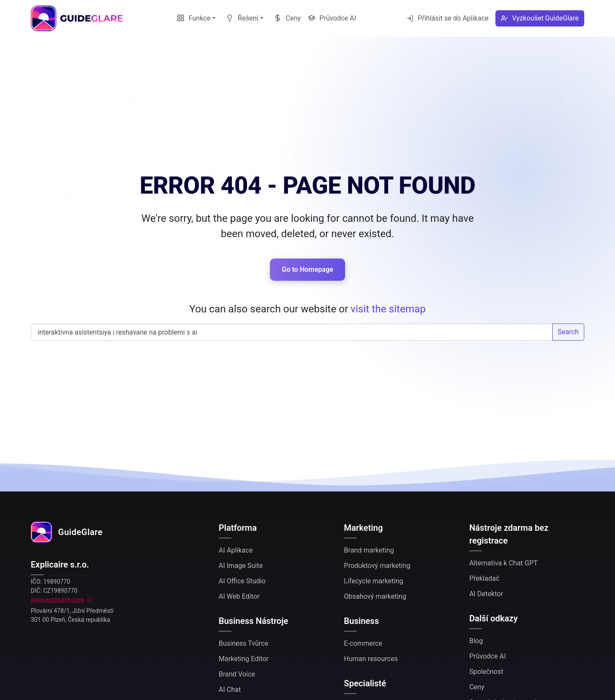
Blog (476, 641)
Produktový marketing (377, 566)
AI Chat (230, 690)
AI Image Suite (241, 566)
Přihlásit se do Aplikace (448, 18)
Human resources (371, 659)
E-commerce (363, 643)
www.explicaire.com (57, 600)
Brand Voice (237, 674)
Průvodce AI (332, 18)
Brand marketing (369, 550)
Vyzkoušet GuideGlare (540, 18)
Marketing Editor (244, 659)
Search (568, 332)
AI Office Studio (242, 581)
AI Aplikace (236, 550)
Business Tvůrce (243, 643)
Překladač (485, 578)
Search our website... (292, 332)
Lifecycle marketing (373, 581)
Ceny (287, 18)
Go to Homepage (307, 269)
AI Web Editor (239, 596)
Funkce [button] (194, 18)
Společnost (486, 672)
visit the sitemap (388, 309)
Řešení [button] (242, 18)
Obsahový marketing (375, 596)
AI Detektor (486, 594)
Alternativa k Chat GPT (504, 563)
